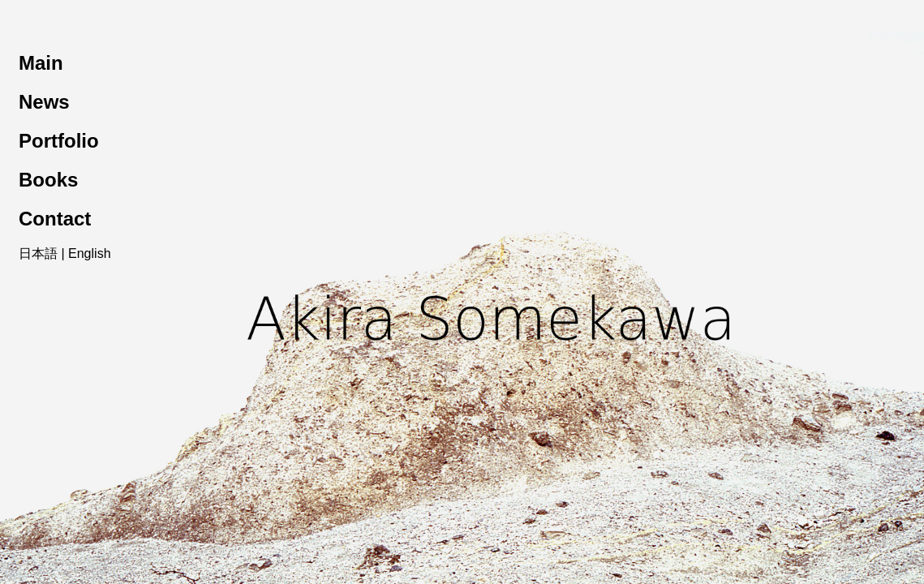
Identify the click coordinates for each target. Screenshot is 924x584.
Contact (55, 219)
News (44, 102)
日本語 (38, 253)
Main (41, 63)
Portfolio (59, 141)
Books (48, 180)
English (89, 253)
